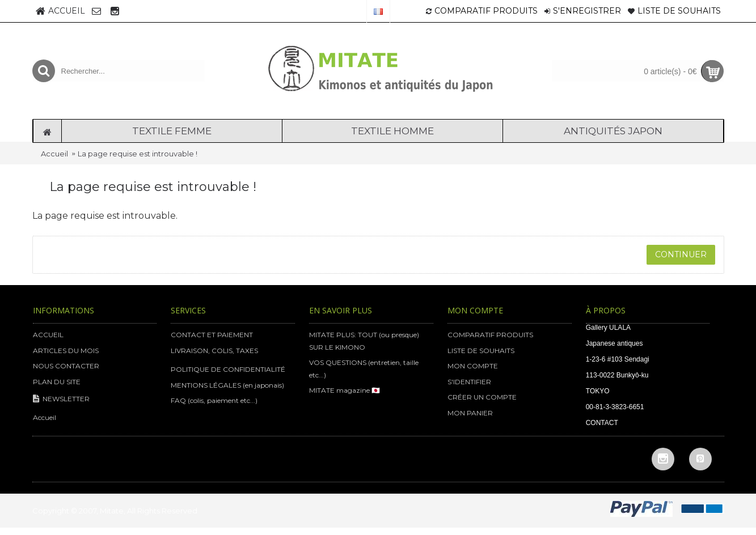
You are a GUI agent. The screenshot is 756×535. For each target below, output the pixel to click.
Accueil (54, 154)
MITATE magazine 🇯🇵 (345, 390)
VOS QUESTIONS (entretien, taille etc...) (364, 369)
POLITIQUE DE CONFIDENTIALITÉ (228, 369)
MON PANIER (470, 413)
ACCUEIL (48, 335)
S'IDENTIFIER (469, 382)
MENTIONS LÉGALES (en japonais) (227, 385)
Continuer (681, 254)
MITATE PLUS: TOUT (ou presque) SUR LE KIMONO (364, 341)
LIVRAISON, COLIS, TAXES (214, 351)
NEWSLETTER (61, 399)
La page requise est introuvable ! (138, 154)
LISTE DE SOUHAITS (481, 351)
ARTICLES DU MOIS (66, 351)
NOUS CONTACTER (66, 366)
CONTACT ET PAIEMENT (212, 335)
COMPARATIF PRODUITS (490, 335)
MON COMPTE (473, 366)
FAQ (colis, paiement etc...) (214, 400)
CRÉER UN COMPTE (482, 397)
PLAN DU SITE (57, 382)
